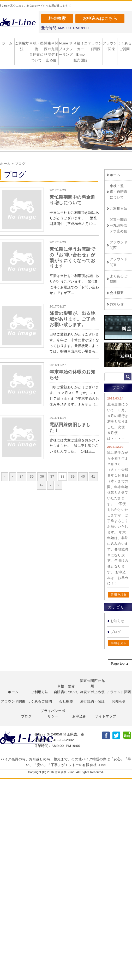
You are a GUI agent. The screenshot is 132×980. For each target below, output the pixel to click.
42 (42, 485)
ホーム (7, 43)
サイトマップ (106, 716)
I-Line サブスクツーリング (66, 49)
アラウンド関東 (110, 46)
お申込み (79, 716)
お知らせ (117, 304)
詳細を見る (119, 594)
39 (73, 476)
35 (32, 476)
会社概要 (117, 293)
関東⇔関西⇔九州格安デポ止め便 (51, 52)
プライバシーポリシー (53, 714)
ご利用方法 (22, 46)
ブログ (20, 164)
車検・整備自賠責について (37, 52)
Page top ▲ (120, 664)
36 (42, 476)
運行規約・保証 (92, 701)
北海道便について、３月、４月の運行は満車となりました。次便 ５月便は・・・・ (118, 421)
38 (62, 476)
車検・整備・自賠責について (119, 192)
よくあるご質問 (124, 46)
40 (83, 476)
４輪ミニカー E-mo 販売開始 (81, 52)
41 (93, 476)
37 (52, 476)
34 (22, 476)
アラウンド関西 (95, 46)
